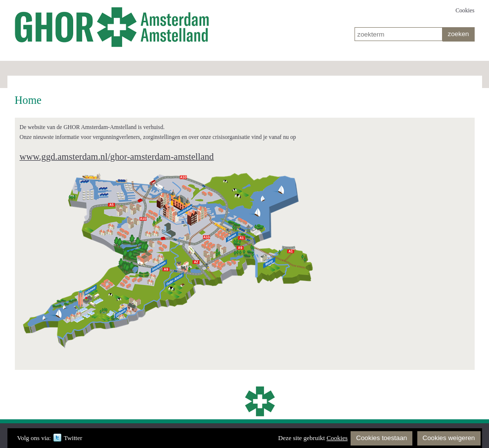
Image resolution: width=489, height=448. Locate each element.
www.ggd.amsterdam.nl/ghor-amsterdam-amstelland (117, 157)
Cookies (465, 11)
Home (114, 25)
